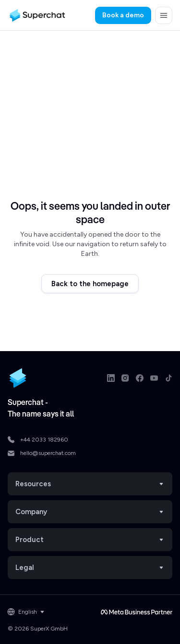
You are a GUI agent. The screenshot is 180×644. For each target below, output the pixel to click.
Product (90, 540)
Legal (90, 568)
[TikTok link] (168, 378)
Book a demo (123, 15)
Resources (90, 484)
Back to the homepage (90, 284)
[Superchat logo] (37, 15)
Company (90, 512)
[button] (164, 15)
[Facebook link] (140, 378)
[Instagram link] (125, 378)
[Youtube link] (154, 378)
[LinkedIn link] (111, 378)
